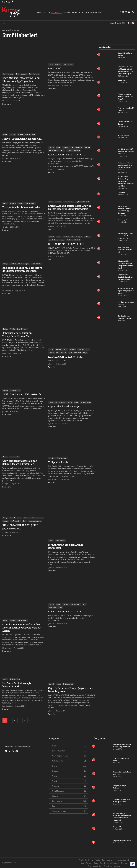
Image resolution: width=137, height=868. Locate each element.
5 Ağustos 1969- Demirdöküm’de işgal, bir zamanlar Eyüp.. (126, 277)
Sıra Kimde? (122, 81)
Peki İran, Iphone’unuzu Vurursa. (123, 305)
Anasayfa (6, 30)
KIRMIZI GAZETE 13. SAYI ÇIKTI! (66, 244)
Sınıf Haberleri (56, 12)
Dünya (5, 264)
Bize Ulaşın (108, 866)
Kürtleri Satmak (124, 135)
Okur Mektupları (21, 74)
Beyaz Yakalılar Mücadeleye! (64, 407)
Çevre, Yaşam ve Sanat (93, 12)
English (124, 863)
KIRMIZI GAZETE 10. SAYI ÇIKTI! (66, 612)
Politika (47, 12)
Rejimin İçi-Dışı (124, 220)
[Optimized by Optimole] (133, 864)
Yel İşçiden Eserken (59, 462)
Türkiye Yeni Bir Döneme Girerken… (23, 207)
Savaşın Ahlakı (118, 827)
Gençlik (81, 12)
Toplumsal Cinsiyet (70, 12)
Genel (51, 64)
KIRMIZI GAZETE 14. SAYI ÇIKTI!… (67, 155)
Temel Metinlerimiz (95, 866)
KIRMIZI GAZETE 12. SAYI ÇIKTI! (66, 357)
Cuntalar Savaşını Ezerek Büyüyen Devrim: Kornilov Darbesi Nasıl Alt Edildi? (22, 628)
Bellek (5, 329)
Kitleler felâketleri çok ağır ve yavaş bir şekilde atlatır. (126, 291)
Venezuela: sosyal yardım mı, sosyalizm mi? (126, 250)
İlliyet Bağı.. (122, 192)
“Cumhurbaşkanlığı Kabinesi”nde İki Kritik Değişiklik (126, 97)
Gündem (40, 12)
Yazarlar (117, 866)
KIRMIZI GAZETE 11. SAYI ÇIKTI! (20, 525)
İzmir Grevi (55, 68)
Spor (63, 151)
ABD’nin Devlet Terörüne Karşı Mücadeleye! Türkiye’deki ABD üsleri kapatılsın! (124, 181)
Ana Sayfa (83, 860)
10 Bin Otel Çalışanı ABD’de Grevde (22, 394)
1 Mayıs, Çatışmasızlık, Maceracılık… (23, 139)
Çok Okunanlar (8, 74)
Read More (6, 104)
